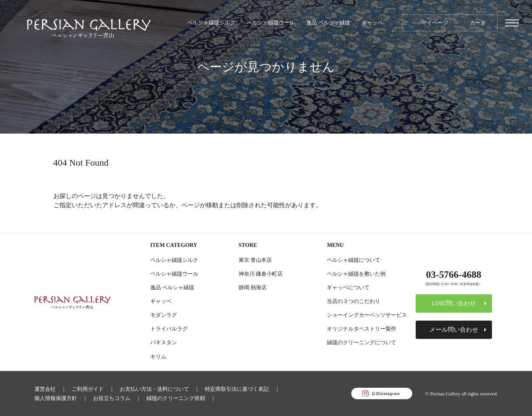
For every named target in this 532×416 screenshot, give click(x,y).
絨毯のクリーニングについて (362, 342)
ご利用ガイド (88, 389)
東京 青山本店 (256, 260)
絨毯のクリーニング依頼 (176, 398)
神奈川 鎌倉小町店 (261, 274)
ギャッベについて (348, 287)
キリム (158, 356)
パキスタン (164, 342)
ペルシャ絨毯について (354, 260)
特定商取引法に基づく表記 (237, 389)
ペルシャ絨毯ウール (271, 23)
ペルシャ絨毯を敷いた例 (356, 274)
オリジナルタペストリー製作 (362, 329)
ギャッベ (372, 23)
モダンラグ (164, 315)
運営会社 (45, 389)
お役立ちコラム (112, 398)
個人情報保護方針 (56, 398)
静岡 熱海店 (253, 287)
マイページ (435, 23)
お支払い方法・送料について (154, 389)
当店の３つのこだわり (354, 301)
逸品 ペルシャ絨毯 (328, 23)
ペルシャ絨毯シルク (211, 23)
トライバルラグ (169, 329)
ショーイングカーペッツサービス (367, 315)
